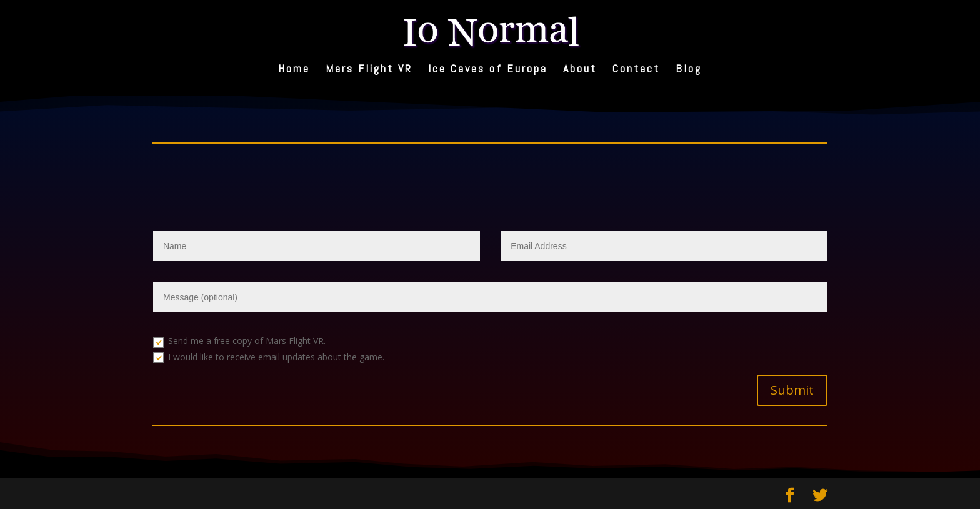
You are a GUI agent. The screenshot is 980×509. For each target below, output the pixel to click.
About (580, 70)
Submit (792, 390)
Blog (689, 70)
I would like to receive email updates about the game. (269, 357)
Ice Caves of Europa (488, 70)
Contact (636, 70)
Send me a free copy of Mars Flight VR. (239, 341)
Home (294, 70)
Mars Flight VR (369, 70)
